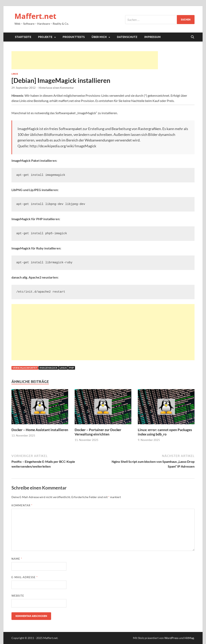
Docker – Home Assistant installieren (40, 430)
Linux (15, 74)
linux (63, 368)
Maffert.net (35, 16)
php (72, 368)
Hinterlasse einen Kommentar (56, 88)
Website (18, 596)
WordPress (171, 638)
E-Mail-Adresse (25, 577)
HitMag (189, 638)
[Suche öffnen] (193, 37)
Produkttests (74, 37)
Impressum (152, 37)
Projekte (45, 37)
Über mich (99, 37)
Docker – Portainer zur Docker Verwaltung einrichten (98, 432)
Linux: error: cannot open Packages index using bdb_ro (165, 432)
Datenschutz (127, 37)
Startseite (23, 37)
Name (17, 559)
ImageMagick (48, 368)
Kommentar (22, 505)
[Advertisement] (85, 60)
